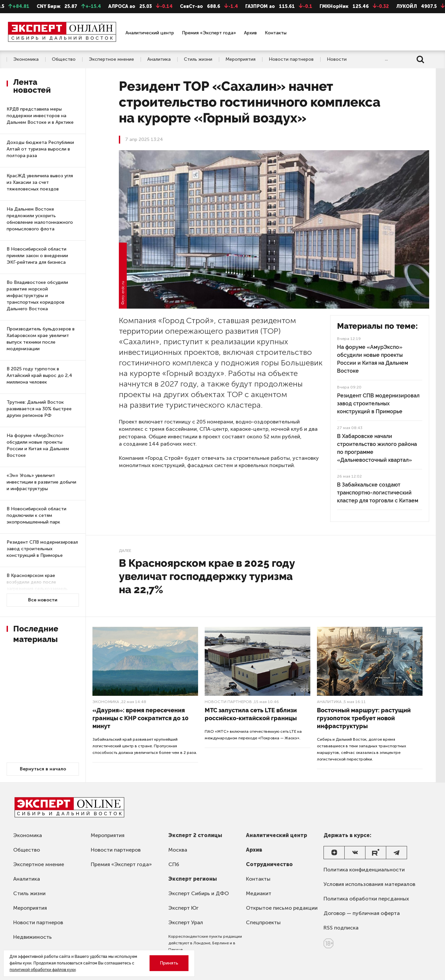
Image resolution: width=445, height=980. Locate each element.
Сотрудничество (269, 864)
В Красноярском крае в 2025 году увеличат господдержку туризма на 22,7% (207, 576)
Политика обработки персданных (366, 899)
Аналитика (159, 59)
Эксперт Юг (183, 908)
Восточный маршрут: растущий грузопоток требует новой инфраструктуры (364, 718)
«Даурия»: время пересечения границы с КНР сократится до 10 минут (140, 718)
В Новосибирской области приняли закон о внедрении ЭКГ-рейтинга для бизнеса (37, 256)
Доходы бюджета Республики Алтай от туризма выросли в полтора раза (40, 149)
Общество (64, 59)
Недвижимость (33, 937)
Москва (178, 850)
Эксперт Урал (186, 922)
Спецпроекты (263, 922)
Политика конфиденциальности (364, 870)
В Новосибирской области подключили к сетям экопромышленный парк (36, 515)
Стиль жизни (198, 59)
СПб (174, 864)
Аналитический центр (150, 33)
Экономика (26, 59)
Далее (125, 551)
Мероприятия (240, 59)
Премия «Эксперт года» (209, 33)
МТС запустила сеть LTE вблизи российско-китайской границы (251, 714)
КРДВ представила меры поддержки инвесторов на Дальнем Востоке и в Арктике (40, 116)
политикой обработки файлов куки (43, 970)
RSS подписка (341, 928)
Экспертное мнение (111, 59)
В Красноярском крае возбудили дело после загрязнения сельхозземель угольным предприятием (37, 585)
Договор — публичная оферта (362, 913)
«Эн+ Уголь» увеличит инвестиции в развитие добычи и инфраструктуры (41, 482)
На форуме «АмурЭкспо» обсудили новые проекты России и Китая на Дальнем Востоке (38, 445)
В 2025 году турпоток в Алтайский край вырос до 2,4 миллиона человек (39, 375)
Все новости (43, 600)
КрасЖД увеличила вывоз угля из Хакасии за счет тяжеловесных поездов (40, 182)
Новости (337, 59)
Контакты (276, 33)
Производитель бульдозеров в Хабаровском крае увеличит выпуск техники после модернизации (41, 339)
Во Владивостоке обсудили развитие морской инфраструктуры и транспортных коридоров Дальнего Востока (37, 296)
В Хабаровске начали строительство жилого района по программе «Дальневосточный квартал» (377, 448)
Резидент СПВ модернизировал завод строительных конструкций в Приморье (42, 549)
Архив (250, 33)
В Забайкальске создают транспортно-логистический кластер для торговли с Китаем (378, 493)
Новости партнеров (291, 59)
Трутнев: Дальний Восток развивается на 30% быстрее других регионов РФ (39, 409)
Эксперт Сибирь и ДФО (199, 893)
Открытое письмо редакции (282, 908)
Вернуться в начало (43, 769)
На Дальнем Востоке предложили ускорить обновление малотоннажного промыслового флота (40, 219)
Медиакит (259, 893)
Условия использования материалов (369, 884)
